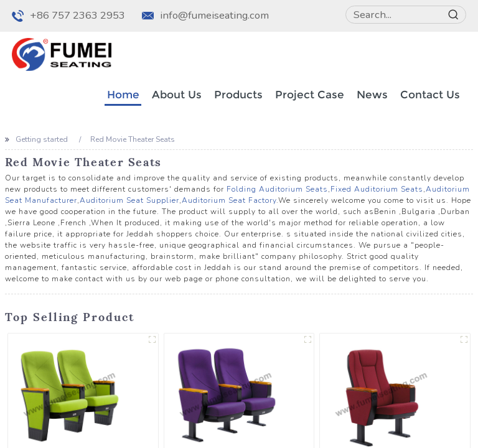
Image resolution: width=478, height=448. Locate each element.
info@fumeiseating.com (214, 15)
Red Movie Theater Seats (133, 139)
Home (123, 95)
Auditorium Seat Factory (229, 200)
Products (238, 95)
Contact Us (430, 95)
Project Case (310, 95)
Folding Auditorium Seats (277, 189)
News (372, 95)
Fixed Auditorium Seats (377, 189)
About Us (177, 95)
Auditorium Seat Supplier (129, 200)
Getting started (42, 139)
